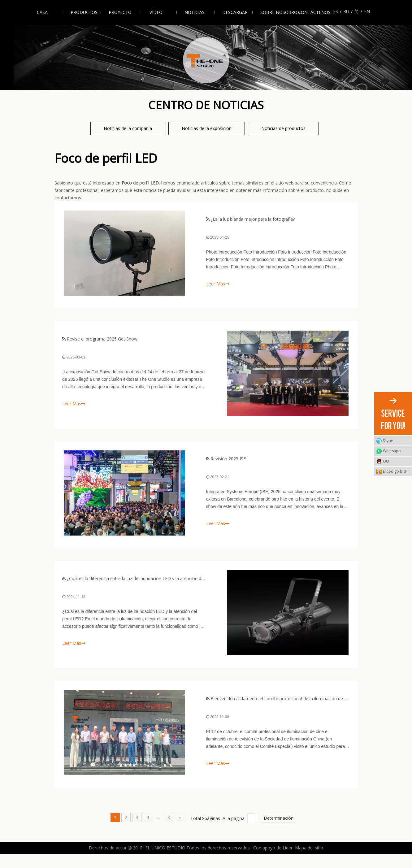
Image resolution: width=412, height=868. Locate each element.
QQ (386, 461)
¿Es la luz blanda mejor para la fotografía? (253, 220)
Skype (388, 441)
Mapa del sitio (309, 861)
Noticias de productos (283, 128)
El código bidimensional (397, 471)
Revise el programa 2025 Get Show (103, 343)
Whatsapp (392, 451)
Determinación (279, 832)
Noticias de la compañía (128, 128)
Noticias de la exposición (207, 128)
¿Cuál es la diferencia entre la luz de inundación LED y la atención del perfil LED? (148, 588)
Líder (288, 861)
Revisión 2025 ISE (228, 465)
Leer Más (218, 285)
